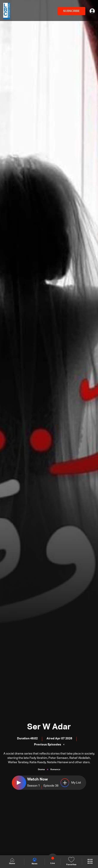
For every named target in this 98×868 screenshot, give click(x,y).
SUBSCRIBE (71, 11)
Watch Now (37, 779)
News (34, 861)
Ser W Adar (49, 727)
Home (12, 861)
